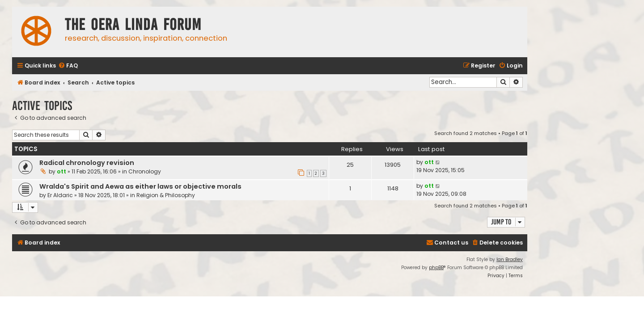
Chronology (145, 171)
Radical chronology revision (87, 163)
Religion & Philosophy (166, 195)
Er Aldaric (60, 195)
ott (61, 171)
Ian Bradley (510, 260)
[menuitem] (68, 66)
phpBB (436, 268)
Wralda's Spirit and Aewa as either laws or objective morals (140, 186)
